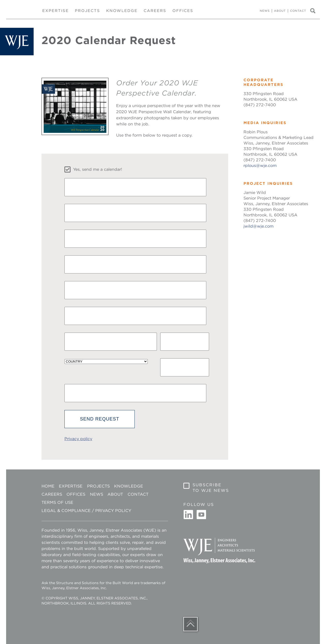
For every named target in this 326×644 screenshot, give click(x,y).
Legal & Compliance (66, 511)
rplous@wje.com (260, 166)
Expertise (56, 11)
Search (315, 11)
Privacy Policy (113, 511)
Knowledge (122, 11)
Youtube (201, 515)
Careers (155, 11)
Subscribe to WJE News (211, 488)
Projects (87, 11)
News (265, 11)
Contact (298, 11)
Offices (183, 11)
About (280, 11)
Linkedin (188, 515)
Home (48, 486)
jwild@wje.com (259, 226)
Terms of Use (57, 502)
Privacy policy (78, 439)
